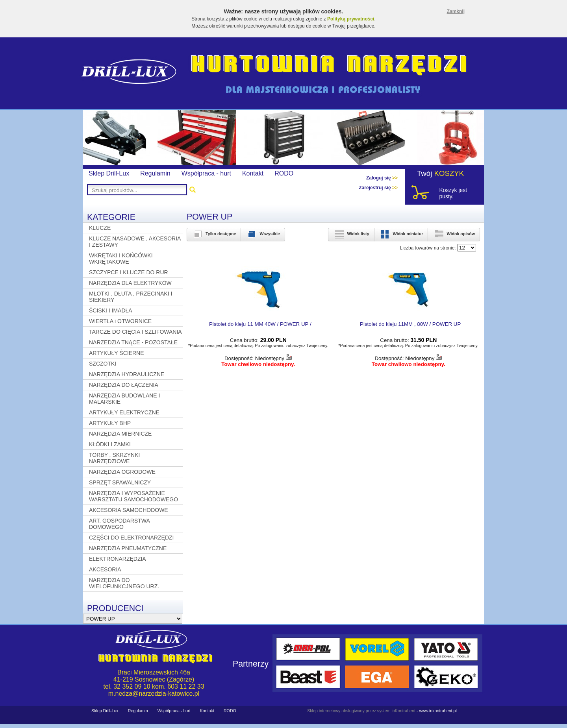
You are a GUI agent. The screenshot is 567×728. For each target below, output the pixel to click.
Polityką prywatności (351, 19)
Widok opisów (454, 234)
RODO (284, 173)
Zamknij (456, 11)
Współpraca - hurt (206, 173)
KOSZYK (449, 173)
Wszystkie (263, 234)
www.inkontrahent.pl (438, 711)
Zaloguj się (382, 178)
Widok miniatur (401, 234)
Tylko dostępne (214, 234)
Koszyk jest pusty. (453, 193)
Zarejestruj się (378, 188)
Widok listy (351, 234)
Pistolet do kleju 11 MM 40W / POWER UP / (260, 324)
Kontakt (253, 173)
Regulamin (155, 173)
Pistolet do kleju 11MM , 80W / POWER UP (410, 324)
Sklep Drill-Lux (109, 173)
